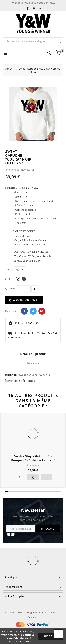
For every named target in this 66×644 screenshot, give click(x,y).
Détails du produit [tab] (33, 354)
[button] (7, 492)
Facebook (24, 311)
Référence (10, 375)
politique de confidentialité (20, 636)
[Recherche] (29, 41)
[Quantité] (20, 289)
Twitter (33, 311)
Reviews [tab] (33, 363)
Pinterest (42, 311)
